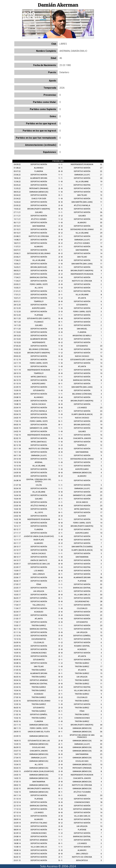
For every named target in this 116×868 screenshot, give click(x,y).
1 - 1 (60, 164)
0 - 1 (60, 168)
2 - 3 (60, 312)
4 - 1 (60, 744)
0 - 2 (60, 233)
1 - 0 (60, 182)
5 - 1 (60, 421)
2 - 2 (60, 216)
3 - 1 (60, 195)
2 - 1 (60, 236)
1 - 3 (60, 288)
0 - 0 (60, 171)
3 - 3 (60, 516)
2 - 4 (60, 397)
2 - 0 (60, 188)
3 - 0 (60, 229)
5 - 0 (60, 601)
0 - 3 (60, 677)
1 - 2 (60, 219)
